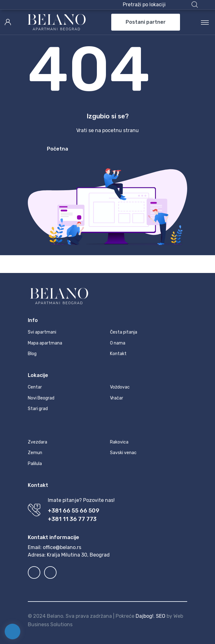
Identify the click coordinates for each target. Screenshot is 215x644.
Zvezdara (37, 442)
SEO (161, 616)
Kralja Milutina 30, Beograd (78, 555)
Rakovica (119, 442)
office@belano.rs (62, 547)
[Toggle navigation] (205, 22)
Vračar (117, 398)
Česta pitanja (124, 332)
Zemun (35, 453)
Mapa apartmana (45, 343)
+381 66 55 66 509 (74, 511)
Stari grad (38, 409)
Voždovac (120, 387)
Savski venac (123, 453)
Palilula (35, 464)
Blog (32, 354)
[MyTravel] (57, 22)
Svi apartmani (42, 332)
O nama (118, 343)
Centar (35, 387)
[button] (160, 5)
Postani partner (146, 22)
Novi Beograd (41, 398)
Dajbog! (145, 616)
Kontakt (118, 354)
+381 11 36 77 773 (72, 519)
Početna (57, 149)
